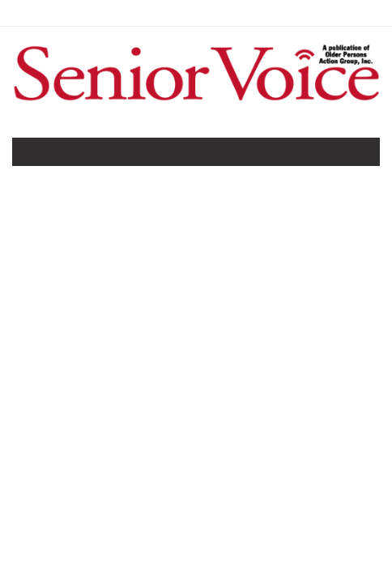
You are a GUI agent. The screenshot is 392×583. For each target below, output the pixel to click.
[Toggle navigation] (36, 155)
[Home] (196, 103)
